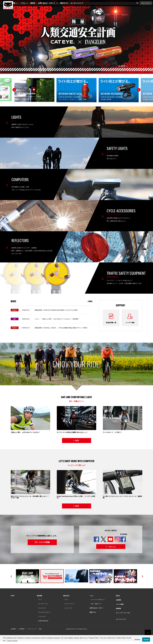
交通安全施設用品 (43, 621)
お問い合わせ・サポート (54, 3)
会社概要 (13, 630)
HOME (13, 596)
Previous (14, 90)
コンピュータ (42, 609)
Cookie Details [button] (12, 641)
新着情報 (118, 609)
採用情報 (22, 630)
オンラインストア (84, 3)
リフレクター (42, 617)
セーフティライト (43, 604)
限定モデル (72, 3)
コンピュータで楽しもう (98, 600)
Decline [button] (137, 640)
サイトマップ (32, 630)
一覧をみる (111, 547)
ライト (40, 600)
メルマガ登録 (44, 543)
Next (139, 90)
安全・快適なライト (97, 604)
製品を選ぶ (66, 596)
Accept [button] (146, 640)
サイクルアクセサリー (45, 613)
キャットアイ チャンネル (123, 613)
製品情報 (19, 3)
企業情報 (118, 601)
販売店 (40, 3)
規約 (40, 630)
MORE (90, 301)
